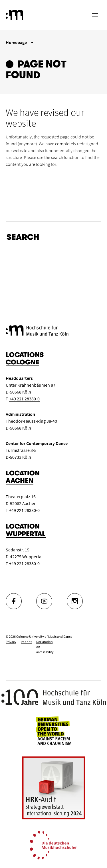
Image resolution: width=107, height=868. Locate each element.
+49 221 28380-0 (24, 399)
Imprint (26, 642)
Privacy (11, 642)
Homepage (16, 42)
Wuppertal (26, 534)
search (57, 157)
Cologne (22, 362)
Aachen (20, 481)
